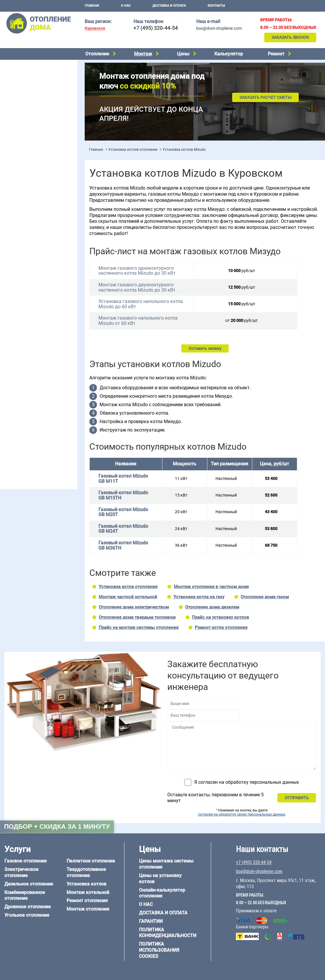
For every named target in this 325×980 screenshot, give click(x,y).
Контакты (216, 6)
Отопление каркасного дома (31, 414)
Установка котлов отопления (133, 150)
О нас (126, 6)
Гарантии (151, 921)
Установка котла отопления (128, 587)
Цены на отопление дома (28, 162)
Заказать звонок (290, 37)
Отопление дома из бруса (28, 392)
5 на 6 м (11, 359)
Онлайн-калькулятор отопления (162, 893)
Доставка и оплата (169, 6)
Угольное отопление (23, 92)
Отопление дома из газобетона (33, 399)
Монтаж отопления (88, 909)
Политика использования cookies (159, 950)
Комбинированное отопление (32, 78)
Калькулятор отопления (27, 186)
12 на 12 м (13, 374)
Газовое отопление (26, 861)
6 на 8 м (11, 367)
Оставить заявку (205, 348)
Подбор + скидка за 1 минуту (57, 826)
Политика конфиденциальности (168, 933)
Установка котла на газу (199, 597)
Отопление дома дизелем (212, 607)
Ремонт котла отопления (221, 627)
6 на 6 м (62, 359)
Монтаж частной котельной (128, 597)
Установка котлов (21, 139)
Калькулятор (229, 54)
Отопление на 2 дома (24, 221)
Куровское (95, 28)
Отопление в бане (20, 213)
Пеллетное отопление (24, 100)
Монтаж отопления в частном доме (211, 587)
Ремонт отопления (87, 901)
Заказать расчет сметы (265, 97)
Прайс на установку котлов (220, 617)
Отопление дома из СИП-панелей (35, 421)
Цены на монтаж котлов (27, 171)
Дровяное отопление (24, 85)
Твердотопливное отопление (31, 107)
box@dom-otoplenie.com (219, 28)
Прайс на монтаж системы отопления (139, 627)
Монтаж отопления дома (27, 148)
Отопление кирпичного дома (31, 429)
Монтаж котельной (22, 130)
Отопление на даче (22, 206)
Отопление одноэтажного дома (34, 228)
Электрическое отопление (29, 63)
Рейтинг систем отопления (39, 178)
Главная (92, 6)
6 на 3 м (36, 359)
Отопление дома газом (265, 597)
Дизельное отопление (25, 70)
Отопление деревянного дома (32, 406)
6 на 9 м (36, 367)
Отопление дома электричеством (134, 607)
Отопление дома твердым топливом (137, 617)
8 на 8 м (62, 367)
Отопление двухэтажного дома (33, 236)
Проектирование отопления (30, 199)
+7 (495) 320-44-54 (156, 28)
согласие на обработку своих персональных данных (242, 814)
